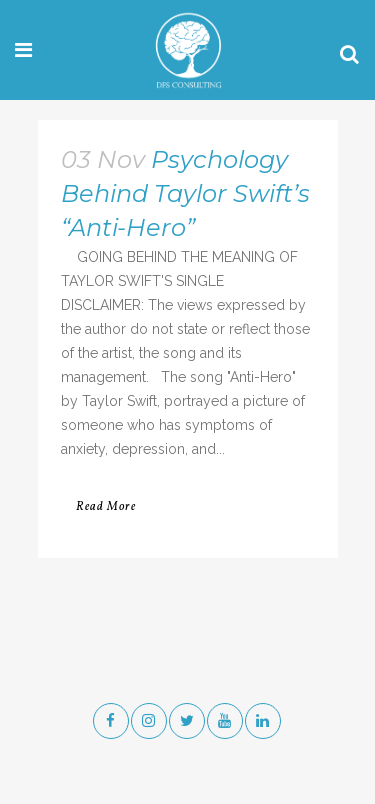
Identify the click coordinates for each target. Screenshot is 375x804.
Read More (106, 507)
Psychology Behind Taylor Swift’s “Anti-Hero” (185, 193)
